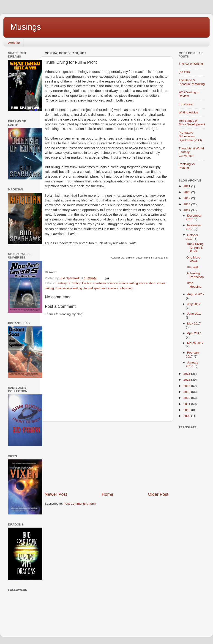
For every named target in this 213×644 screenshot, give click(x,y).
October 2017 (192, 237)
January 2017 (192, 364)
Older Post (158, 494)
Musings (26, 27)
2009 (187, 416)
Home (107, 494)
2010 (187, 410)
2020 (187, 192)
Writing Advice (188, 112)
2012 (187, 398)
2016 (187, 374)
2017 (187, 210)
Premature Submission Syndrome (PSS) (190, 136)
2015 (187, 380)
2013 (187, 392)
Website (14, 43)
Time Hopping (194, 285)
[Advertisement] (107, 457)
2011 (187, 404)
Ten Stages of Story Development (192, 122)
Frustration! (186, 104)
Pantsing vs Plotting (187, 166)
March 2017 (195, 343)
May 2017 (194, 323)
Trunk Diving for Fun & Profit (195, 248)
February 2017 (193, 354)
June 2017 (194, 314)
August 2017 (196, 294)
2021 (187, 186)
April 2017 (194, 333)
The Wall (193, 267)
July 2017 (194, 304)
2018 (187, 204)
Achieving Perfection (195, 275)
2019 (187, 198)
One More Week (193, 259)
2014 (187, 386)
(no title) (184, 72)
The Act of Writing (191, 64)
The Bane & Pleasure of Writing (192, 82)
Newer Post (56, 494)
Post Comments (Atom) (80, 504)
